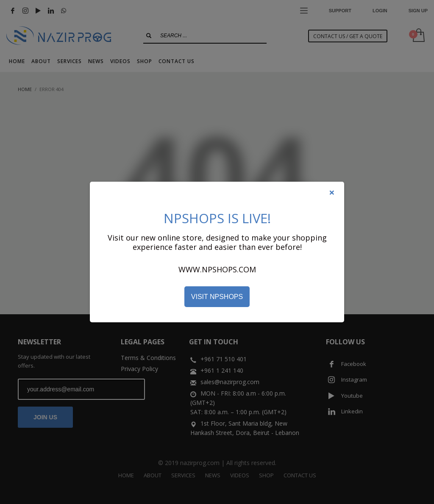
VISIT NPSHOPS (217, 297)
